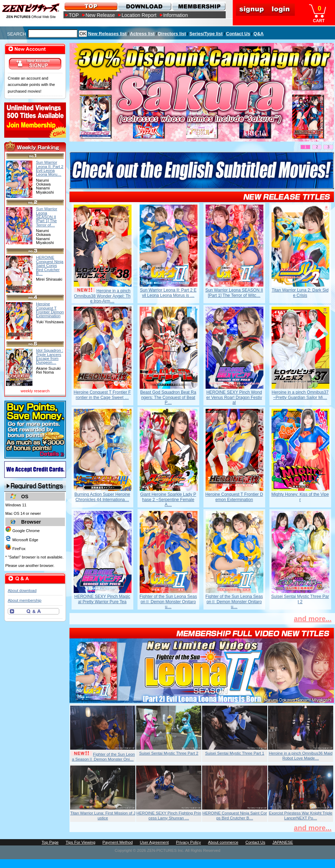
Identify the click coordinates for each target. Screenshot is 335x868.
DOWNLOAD (144, 6)
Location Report (139, 15)
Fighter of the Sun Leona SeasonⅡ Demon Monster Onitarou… (168, 602)
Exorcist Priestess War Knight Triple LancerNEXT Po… (300, 816)
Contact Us (238, 34)
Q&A (259, 34)
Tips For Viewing (80, 842)
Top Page (50, 842)
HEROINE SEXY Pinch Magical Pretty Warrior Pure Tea (102, 599)
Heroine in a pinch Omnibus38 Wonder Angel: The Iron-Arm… (102, 296)
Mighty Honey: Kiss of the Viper (300, 497)
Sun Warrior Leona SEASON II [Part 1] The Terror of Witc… (234, 293)
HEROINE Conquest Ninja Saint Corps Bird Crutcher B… (235, 816)
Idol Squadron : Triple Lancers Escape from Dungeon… (50, 356)
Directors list (172, 34)
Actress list (142, 34)
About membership (25, 600)
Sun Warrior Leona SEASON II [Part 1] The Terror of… (47, 217)
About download (22, 591)
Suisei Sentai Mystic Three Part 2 (300, 599)
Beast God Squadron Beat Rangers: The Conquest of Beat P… (168, 397)
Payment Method (117, 842)
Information (176, 15)
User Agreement (154, 842)
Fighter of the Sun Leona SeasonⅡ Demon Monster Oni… (103, 757)
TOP (74, 15)
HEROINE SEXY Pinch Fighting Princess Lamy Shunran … (169, 816)
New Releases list (107, 34)
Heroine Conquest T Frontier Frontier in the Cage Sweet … (102, 395)
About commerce (223, 842)
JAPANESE (283, 842)
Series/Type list (206, 34)
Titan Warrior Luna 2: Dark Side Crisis (300, 293)
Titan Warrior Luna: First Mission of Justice (103, 816)
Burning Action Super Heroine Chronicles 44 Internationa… (102, 497)
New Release (100, 15)
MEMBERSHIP (198, 6)
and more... (313, 619)
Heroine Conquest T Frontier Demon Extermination (234, 497)
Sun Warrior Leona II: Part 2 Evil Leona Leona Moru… (50, 168)
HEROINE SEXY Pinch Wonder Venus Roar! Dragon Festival (234, 397)
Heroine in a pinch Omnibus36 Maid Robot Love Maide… (301, 756)
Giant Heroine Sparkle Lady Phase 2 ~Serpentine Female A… (168, 499)
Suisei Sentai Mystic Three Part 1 (235, 753)
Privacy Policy (188, 842)
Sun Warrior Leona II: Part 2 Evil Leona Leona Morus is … (168, 293)
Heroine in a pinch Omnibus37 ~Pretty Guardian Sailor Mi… (300, 395)
